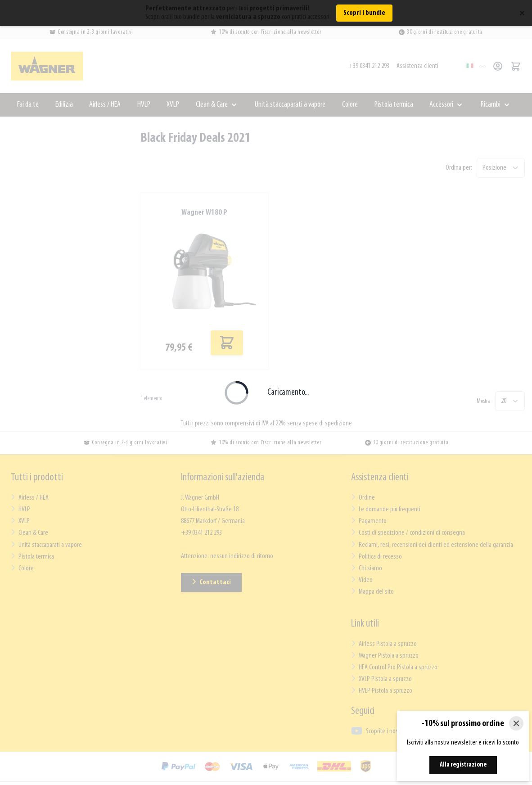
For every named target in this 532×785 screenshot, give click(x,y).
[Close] (516, 723)
